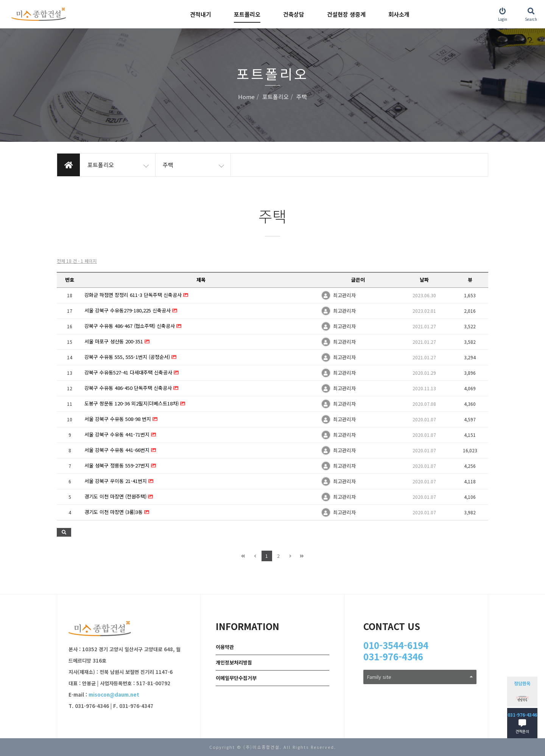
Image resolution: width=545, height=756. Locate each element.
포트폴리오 (247, 14)
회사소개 (399, 14)
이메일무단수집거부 (236, 678)
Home (246, 97)
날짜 (424, 280)
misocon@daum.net (114, 695)
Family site (420, 677)
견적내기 (201, 14)
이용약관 (225, 647)
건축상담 (294, 14)
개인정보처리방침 (234, 662)
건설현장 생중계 (346, 14)
